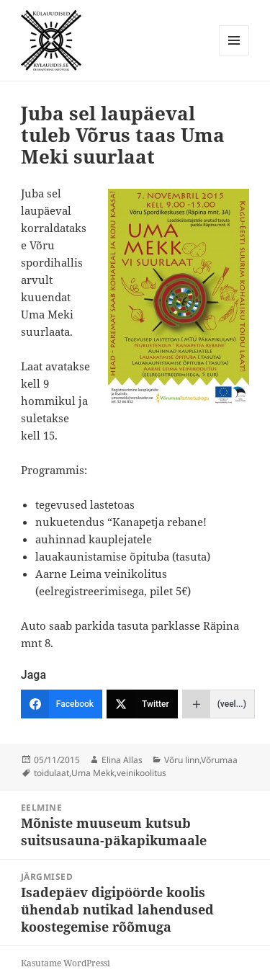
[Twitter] (142, 704)
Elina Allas (122, 760)
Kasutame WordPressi (66, 963)
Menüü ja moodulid (234, 55)
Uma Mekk (93, 773)
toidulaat (51, 773)
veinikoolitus (141, 773)
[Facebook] (62, 704)
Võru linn (182, 760)
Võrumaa (219, 760)
